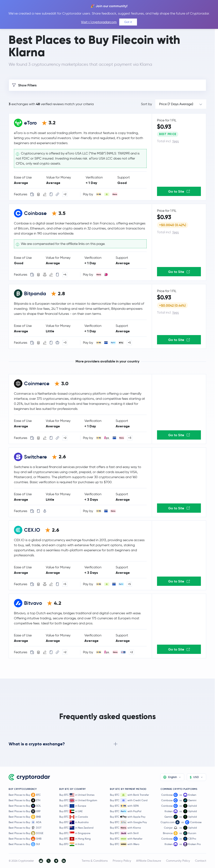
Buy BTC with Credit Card (129, 800)
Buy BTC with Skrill (124, 833)
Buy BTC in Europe (73, 806)
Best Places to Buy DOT (25, 828)
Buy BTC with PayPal (126, 811)
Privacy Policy (122, 861)
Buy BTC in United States (77, 795)
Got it (128, 22)
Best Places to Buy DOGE (26, 833)
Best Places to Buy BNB (25, 817)
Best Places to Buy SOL (25, 806)
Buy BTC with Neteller (126, 839)
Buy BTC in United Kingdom (78, 800)
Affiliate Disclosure (149, 861)
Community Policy (178, 861)
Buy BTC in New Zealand (76, 828)
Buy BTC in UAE (71, 811)
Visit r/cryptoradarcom (99, 22)
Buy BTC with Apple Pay (128, 817)
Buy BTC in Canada (74, 817)
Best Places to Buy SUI (24, 844)
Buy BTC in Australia (74, 822)
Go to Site (179, 191)
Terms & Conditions (95, 861)
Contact (201, 861)
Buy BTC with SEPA (124, 806)
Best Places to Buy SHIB (25, 839)
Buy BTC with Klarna (125, 828)
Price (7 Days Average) (176, 104)
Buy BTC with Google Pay (128, 822)
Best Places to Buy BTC (25, 795)
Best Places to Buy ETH (24, 800)
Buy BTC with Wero (125, 844)
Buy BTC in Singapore (75, 833)
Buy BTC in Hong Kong (75, 839)
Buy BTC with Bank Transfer (129, 795)
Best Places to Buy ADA (25, 822)
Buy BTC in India (72, 844)
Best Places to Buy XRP (25, 811)
